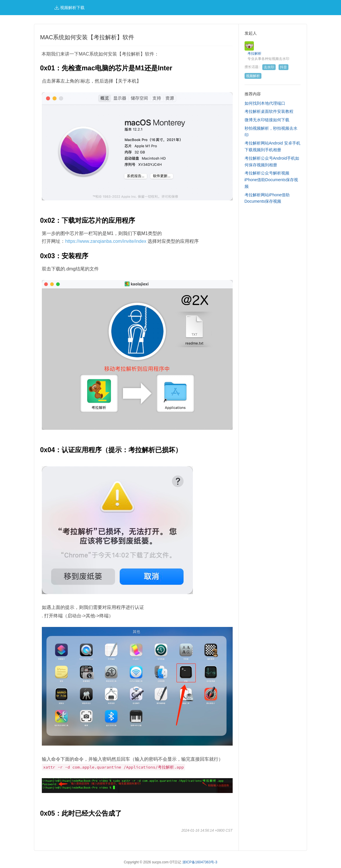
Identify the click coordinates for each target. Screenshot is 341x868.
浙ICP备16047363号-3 (200, 862)
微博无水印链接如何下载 (267, 120)
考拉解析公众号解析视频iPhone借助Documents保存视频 (271, 180)
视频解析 (253, 76)
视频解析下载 (70, 8)
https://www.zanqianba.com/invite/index (106, 241)
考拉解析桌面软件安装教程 (269, 111)
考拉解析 (254, 54)
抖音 (283, 67)
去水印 (269, 67)
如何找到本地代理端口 (265, 103)
